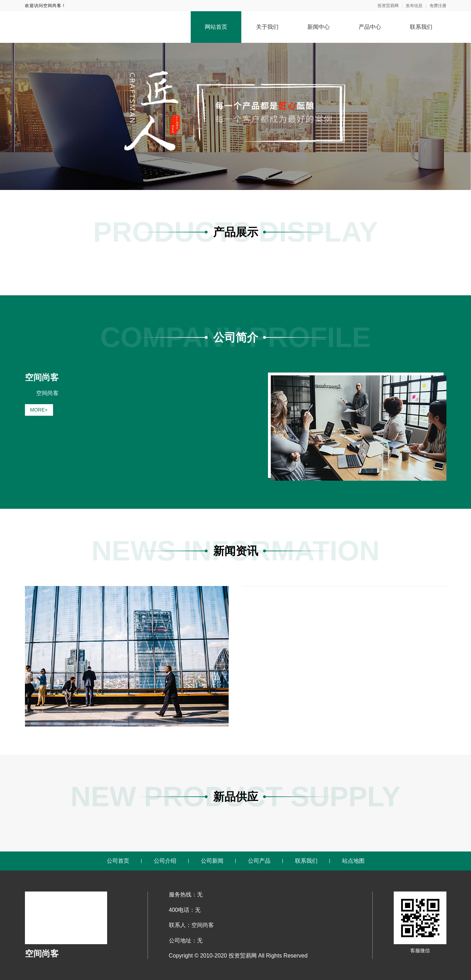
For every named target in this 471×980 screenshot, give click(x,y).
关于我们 (267, 27)
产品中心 (370, 27)
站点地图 (353, 861)
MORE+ (39, 410)
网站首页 (216, 27)
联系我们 (421, 27)
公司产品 (259, 861)
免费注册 (438, 6)
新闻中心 (319, 27)
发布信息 (414, 6)
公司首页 (118, 861)
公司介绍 (165, 861)
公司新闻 (212, 861)
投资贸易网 (388, 6)
